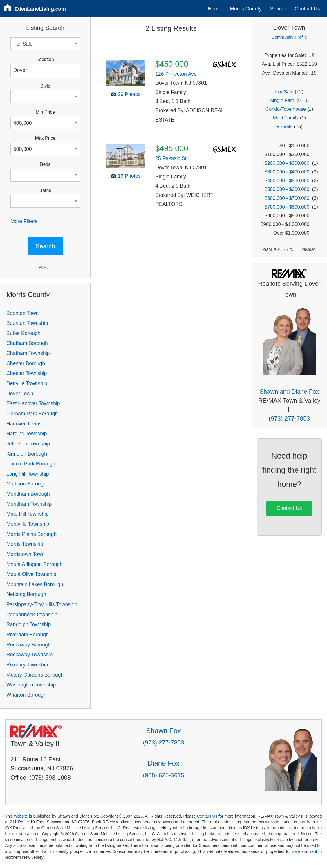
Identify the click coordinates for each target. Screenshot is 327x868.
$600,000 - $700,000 (287, 198)
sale (296, 851)
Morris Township (25, 544)
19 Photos (129, 176)
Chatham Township (28, 353)
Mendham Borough (28, 494)
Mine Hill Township (27, 514)
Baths (45, 190)
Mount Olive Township (31, 574)
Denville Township (27, 383)
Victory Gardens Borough (35, 675)
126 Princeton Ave (176, 74)
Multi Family (286, 118)
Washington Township (31, 685)
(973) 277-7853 (289, 418)
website (21, 816)
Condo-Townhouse (286, 109)
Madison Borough (26, 484)
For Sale (284, 92)
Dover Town (20, 394)
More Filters (24, 221)
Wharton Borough (26, 695)
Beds (45, 164)
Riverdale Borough (28, 635)
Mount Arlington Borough (35, 564)
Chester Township (27, 373)
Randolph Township (29, 624)
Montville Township (28, 524)
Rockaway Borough (29, 645)
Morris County (246, 9)
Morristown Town (26, 554)
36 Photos (129, 94)
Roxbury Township (27, 665)
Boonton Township (27, 323)
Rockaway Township (29, 655)
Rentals (284, 127)
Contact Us (307, 9)
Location (45, 59)
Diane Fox (163, 763)
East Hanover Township (33, 403)
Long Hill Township (28, 474)
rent (313, 851)
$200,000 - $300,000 (287, 163)
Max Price (45, 138)
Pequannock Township (32, 615)
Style (45, 86)
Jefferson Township (28, 444)
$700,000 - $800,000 (287, 207)
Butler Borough (23, 333)
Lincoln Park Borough (31, 464)
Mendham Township (29, 504)
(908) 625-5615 (163, 775)
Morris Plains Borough (31, 534)
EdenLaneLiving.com (40, 9)
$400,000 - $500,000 (287, 181)
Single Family (284, 100)
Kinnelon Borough (27, 454)
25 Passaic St (171, 158)
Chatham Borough (27, 343)
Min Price (45, 112)
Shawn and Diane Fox (289, 391)
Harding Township (27, 434)
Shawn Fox (163, 731)
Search (278, 9)
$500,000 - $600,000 (287, 189)
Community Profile (289, 37)
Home (215, 9)
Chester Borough (26, 363)
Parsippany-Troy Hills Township (42, 604)
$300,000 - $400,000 (287, 172)
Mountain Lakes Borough (35, 584)
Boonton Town (22, 313)
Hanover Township (27, 424)
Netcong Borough (26, 594)
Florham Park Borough (32, 414)
